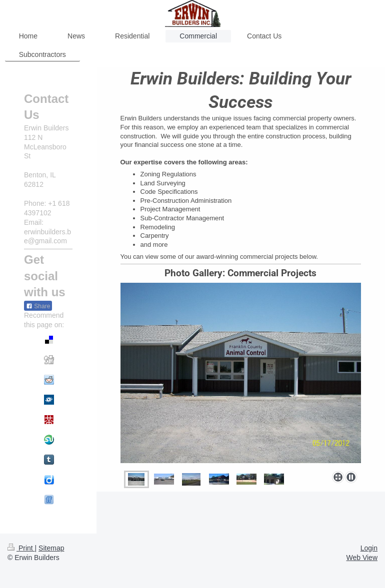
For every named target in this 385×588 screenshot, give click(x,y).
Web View (362, 558)
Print (21, 548)
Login (369, 548)
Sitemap (51, 548)
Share (38, 306)
